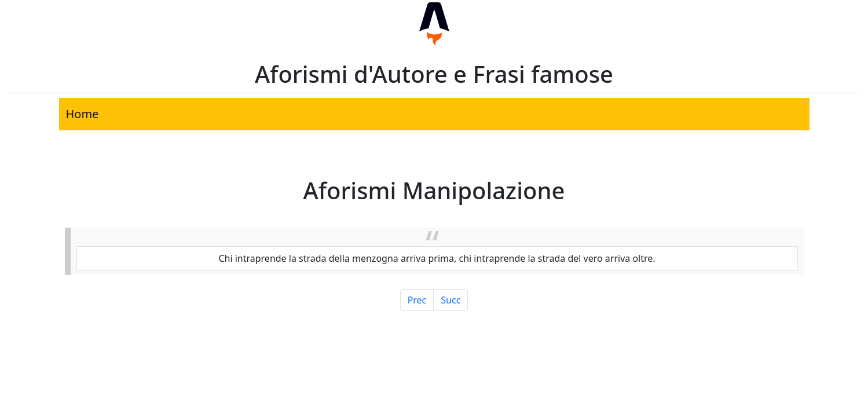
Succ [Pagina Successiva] (451, 300)
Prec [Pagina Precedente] (417, 300)
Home (83, 114)
